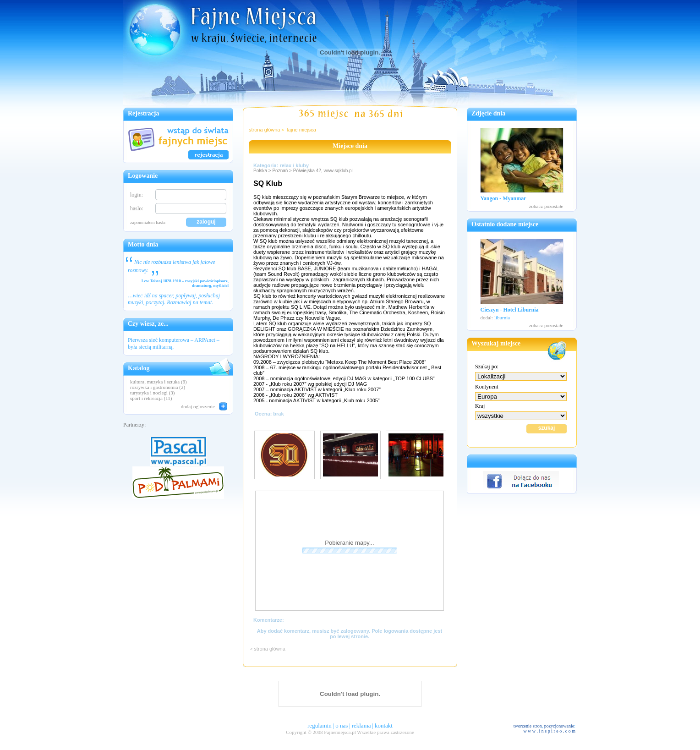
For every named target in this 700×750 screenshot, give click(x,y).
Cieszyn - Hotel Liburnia (510, 310)
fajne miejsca (301, 130)
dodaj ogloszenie (198, 406)
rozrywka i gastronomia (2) (158, 387)
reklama (361, 725)
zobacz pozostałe (546, 206)
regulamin (320, 725)
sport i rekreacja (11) (151, 398)
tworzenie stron (528, 726)
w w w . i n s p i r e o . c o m (549, 731)
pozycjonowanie (559, 726)
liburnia (502, 318)
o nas (342, 725)
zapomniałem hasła (148, 222)
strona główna (265, 130)
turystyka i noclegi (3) (152, 393)
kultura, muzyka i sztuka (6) (159, 382)
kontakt (384, 725)
